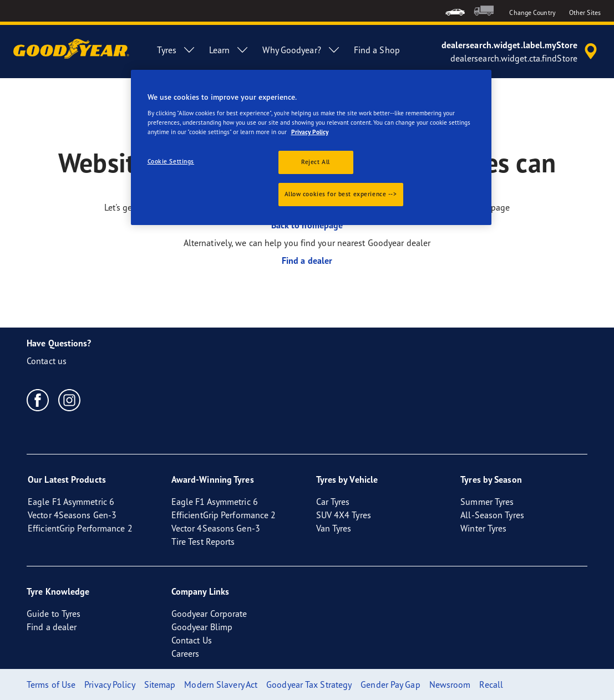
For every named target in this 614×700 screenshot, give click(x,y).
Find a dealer (307, 260)
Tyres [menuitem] (176, 50)
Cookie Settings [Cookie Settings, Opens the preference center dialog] (171, 161)
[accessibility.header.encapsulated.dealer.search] (521, 52)
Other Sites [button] (585, 12)
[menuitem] (455, 11)
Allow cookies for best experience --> (341, 194)
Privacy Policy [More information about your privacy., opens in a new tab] (310, 132)
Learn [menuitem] (229, 50)
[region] (311, 147)
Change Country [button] (532, 12)
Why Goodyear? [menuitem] (301, 50)
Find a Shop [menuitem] (377, 50)
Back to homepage (307, 225)
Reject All (316, 162)
